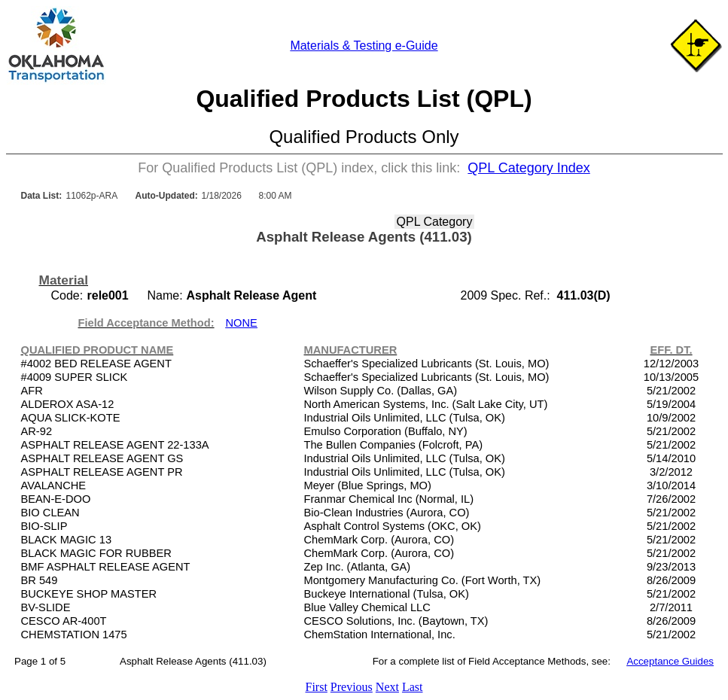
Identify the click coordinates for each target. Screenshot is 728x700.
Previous (352, 687)
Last (413, 687)
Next (387, 687)
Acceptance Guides (670, 661)
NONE (242, 323)
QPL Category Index (528, 168)
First (317, 687)
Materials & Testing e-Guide (364, 46)
